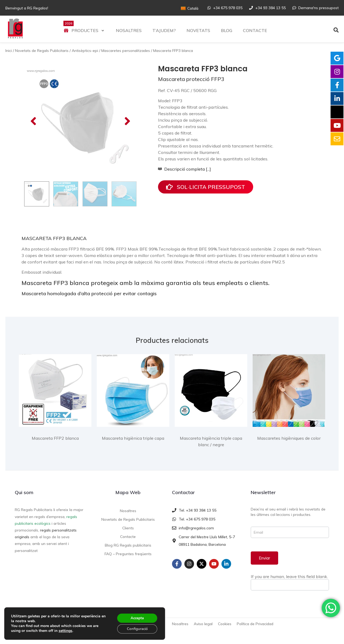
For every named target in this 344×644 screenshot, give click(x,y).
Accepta (136, 617)
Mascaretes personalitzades (126, 51)
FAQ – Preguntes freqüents (128, 554)
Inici (9, 51)
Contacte (128, 537)
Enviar (264, 558)
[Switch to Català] (190, 8)
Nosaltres (128, 511)
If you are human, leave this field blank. (289, 576)
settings (65, 630)
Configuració (136, 629)
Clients (128, 528)
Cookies (225, 624)
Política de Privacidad (255, 624)
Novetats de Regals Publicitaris (42, 51)
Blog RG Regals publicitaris (128, 545)
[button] (33, 121)
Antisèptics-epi (85, 51)
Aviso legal (203, 624)
